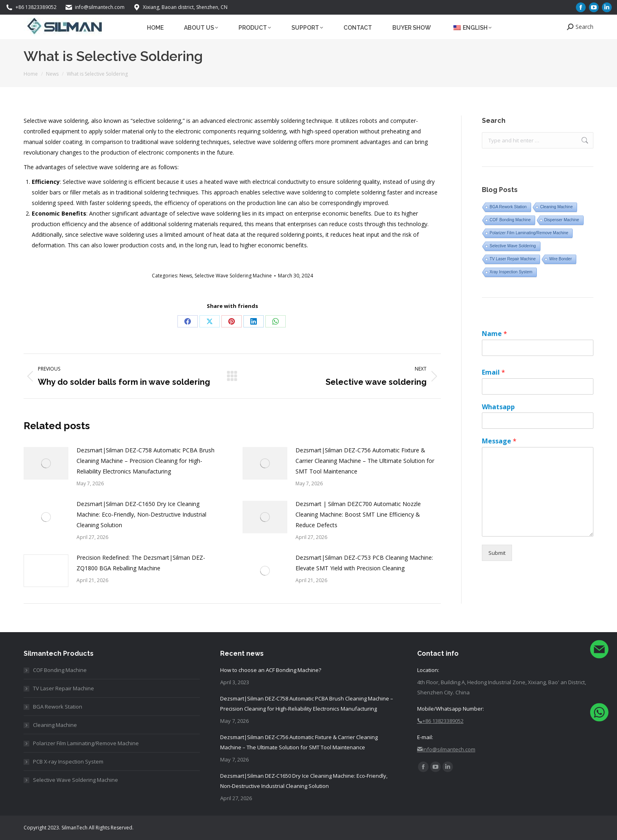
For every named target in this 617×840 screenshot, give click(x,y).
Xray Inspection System (511, 272)
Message (499, 441)
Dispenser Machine (562, 220)
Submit (497, 553)
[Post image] (46, 463)
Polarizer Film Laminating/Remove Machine (529, 233)
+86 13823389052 (31, 7)
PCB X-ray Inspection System (68, 761)
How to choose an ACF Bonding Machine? (271, 670)
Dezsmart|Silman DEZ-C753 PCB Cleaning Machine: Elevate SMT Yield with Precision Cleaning (364, 563)
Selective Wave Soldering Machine (233, 276)
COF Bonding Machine (510, 220)
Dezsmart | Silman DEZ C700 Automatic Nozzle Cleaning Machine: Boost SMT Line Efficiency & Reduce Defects (358, 514)
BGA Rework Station (508, 207)
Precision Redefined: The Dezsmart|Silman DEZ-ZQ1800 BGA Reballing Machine (141, 563)
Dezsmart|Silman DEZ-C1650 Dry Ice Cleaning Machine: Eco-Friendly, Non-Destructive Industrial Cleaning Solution (141, 514)
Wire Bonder (560, 259)
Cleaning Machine (556, 207)
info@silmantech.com (95, 7)
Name (494, 334)
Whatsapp (498, 407)
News (186, 276)
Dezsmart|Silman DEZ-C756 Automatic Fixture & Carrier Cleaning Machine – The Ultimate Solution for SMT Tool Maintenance (365, 461)
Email (493, 372)
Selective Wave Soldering (513, 246)
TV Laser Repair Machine (513, 259)
